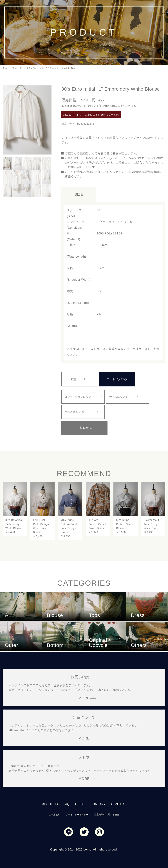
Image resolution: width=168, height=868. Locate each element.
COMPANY (98, 803)
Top (5, 68)
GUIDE (80, 803)
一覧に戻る (79, 426)
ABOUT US (50, 803)
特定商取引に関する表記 (107, 813)
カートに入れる (117, 378)
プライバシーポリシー (77, 813)
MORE (84, 697)
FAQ (66, 803)
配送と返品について (77, 411)
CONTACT (119, 803)
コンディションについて (80, 396)
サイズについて (119, 396)
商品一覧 (17, 68)
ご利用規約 (54, 813)
